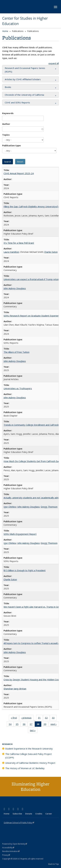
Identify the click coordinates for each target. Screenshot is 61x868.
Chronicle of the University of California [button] (24, 95)
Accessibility (8, 848)
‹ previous (27, 718)
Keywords (8, 113)
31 (40, 718)
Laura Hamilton (11, 252)
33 (54, 718)
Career (49, 814)
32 (47, 718)
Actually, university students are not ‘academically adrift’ (32, 498)
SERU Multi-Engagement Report (20, 534)
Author (6, 124)
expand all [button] (54, 63)
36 (25, 725)
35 (18, 725)
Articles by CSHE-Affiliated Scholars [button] (23, 79)
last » (34, 731)
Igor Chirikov (10, 507)
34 (11, 725)
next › (55, 725)
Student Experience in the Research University (29, 749)
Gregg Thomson (49, 507)
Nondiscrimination (11, 851)
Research (7, 744)
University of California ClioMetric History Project (30, 763)
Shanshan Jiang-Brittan (15, 689)
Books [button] (8, 87)
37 (32, 725)
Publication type (11, 145)
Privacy (6, 855)
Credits (39, 814)
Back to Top (54, 864)
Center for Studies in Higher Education (25, 21)
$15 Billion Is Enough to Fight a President (25, 570)
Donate (29, 814)
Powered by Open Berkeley (15, 844)
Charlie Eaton (51, 252)
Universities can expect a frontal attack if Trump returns (32, 279)
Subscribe (17, 814)
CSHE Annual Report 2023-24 (19, 173)
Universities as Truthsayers (18, 388)
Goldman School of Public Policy (19, 823)
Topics (6, 135)
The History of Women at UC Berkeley (25, 768)
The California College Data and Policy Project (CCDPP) (28, 756)
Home (5, 31)
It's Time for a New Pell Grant (19, 243)
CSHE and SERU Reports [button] (17, 102)
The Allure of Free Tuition (16, 352)
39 (46, 725)
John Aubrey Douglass (15, 288)
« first (15, 718)
